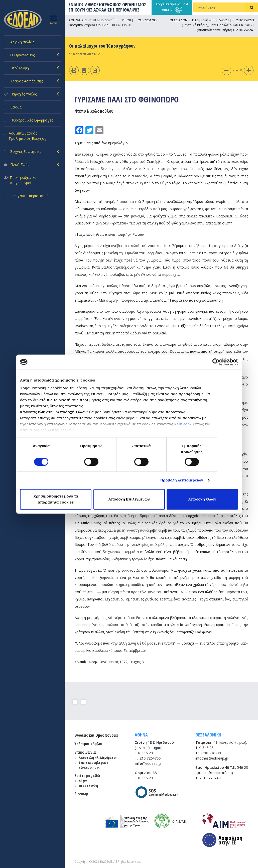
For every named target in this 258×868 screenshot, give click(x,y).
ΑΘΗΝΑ (141, 735)
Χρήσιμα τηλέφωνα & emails (172, 7)
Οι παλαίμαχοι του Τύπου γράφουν (102, 46)
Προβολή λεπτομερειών (182, 480)
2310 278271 (245, 20)
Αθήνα (83, 781)
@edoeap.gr (148, 763)
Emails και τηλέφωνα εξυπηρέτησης (94, 765)
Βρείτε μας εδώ (87, 776)
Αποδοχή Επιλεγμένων (129, 499)
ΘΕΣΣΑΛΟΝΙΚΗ (208, 735)
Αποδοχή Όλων (202, 499)
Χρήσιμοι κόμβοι (88, 744)
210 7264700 (147, 20)
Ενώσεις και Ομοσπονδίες (96, 735)
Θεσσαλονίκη (88, 786)
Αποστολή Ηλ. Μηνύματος (98, 758)
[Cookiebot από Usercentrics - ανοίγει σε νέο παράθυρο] (216, 362)
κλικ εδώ (183, 424)
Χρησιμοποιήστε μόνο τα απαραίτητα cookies (56, 499)
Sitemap (81, 794)
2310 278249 (245, 30)
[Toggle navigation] (53, 19)
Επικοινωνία (85, 752)
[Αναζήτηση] (220, 8)
